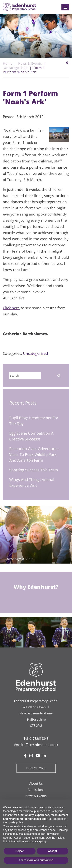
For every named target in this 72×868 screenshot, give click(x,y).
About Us (36, 783)
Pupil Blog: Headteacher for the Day (34, 421)
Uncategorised (36, 353)
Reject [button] (20, 851)
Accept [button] (53, 851)
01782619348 (39, 739)
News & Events (36, 796)
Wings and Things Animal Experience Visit (32, 482)
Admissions (36, 790)
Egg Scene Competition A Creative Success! (31, 436)
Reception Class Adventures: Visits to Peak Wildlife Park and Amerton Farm (34, 454)
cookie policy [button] (15, 822)
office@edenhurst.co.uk (41, 745)
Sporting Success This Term (34, 470)
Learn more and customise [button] (36, 860)
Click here (11, 308)
